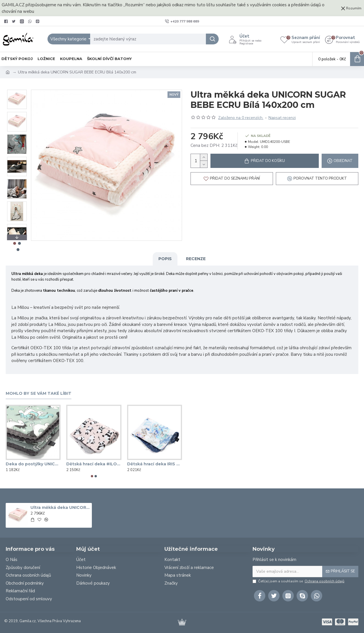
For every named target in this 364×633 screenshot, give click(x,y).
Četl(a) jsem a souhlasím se (299, 581)
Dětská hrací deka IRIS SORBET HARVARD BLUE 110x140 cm (155, 464)
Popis (165, 259)
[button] (92, 476)
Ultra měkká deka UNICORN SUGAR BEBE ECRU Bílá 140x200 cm (60, 507)
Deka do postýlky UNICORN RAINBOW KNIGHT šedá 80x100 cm (33, 464)
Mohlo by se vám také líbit (39, 393)
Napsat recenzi (282, 118)
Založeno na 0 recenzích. (241, 118)
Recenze (196, 259)
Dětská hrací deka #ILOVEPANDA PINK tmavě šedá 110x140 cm (94, 464)
